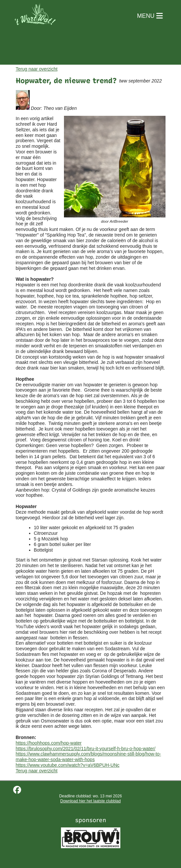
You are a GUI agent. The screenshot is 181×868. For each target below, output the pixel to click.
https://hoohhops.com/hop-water (49, 743)
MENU (150, 16)
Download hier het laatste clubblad (90, 801)
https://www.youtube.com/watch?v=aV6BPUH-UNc (68, 765)
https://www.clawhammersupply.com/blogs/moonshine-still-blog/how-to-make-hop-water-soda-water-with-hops (89, 757)
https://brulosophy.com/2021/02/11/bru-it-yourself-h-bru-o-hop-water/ (86, 749)
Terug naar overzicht (37, 69)
